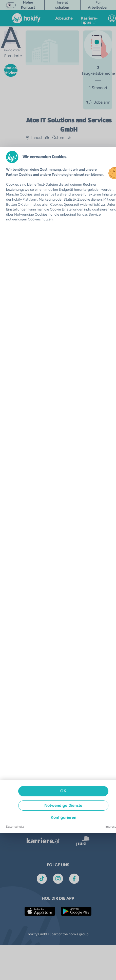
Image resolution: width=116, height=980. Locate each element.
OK (63, 791)
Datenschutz (15, 827)
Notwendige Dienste (63, 805)
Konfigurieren (63, 817)
